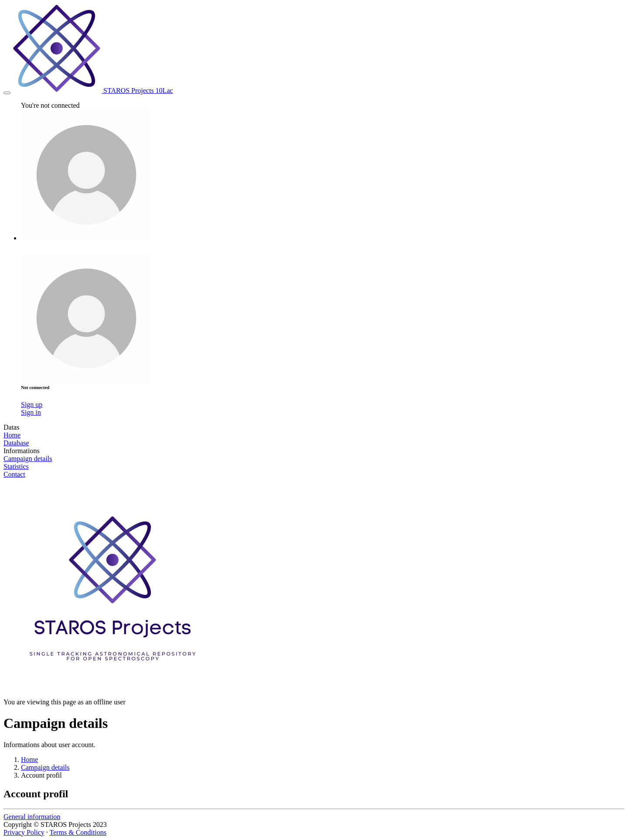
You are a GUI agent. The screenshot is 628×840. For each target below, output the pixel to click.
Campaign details (28, 459)
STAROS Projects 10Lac (93, 90)
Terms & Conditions (78, 832)
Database (16, 443)
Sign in (31, 412)
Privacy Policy (24, 832)
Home (12, 435)
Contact (14, 474)
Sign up (32, 405)
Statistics (16, 466)
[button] (86, 238)
